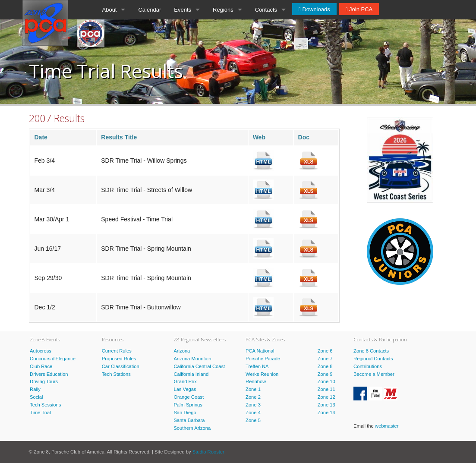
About (110, 10)
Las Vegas (185, 389)
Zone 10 (326, 381)
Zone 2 (253, 397)
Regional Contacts (373, 359)
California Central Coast (199, 366)
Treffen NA (257, 366)
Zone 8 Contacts (371, 351)
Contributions (368, 366)
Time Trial (40, 413)
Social (36, 397)
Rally (35, 389)
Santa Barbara (189, 420)
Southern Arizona (192, 428)
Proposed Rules (119, 359)
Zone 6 (325, 351)
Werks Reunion (262, 374)
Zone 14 (326, 413)
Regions (223, 10)
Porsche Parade (263, 359)
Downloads (315, 9)
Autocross (41, 351)
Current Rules (117, 351)
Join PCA (360, 9)
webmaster (387, 426)
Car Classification (121, 366)
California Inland (191, 374)
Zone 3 (253, 405)
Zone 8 (325, 366)
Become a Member (374, 374)
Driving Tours (44, 381)
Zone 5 (253, 420)
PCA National (260, 351)
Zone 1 (253, 389)
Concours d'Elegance (53, 359)
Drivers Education (49, 374)
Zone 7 (325, 359)
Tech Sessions (45, 405)
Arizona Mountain (192, 359)
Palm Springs (188, 405)
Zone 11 (326, 389)
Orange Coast (189, 397)
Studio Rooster (208, 452)
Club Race (41, 366)
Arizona (182, 351)
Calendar (150, 10)
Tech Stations (116, 374)
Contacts (266, 10)
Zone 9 (325, 374)
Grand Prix (185, 381)
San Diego (185, 413)
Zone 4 (253, 413)
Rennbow (256, 381)
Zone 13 (326, 405)
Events (183, 10)
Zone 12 (326, 397)
